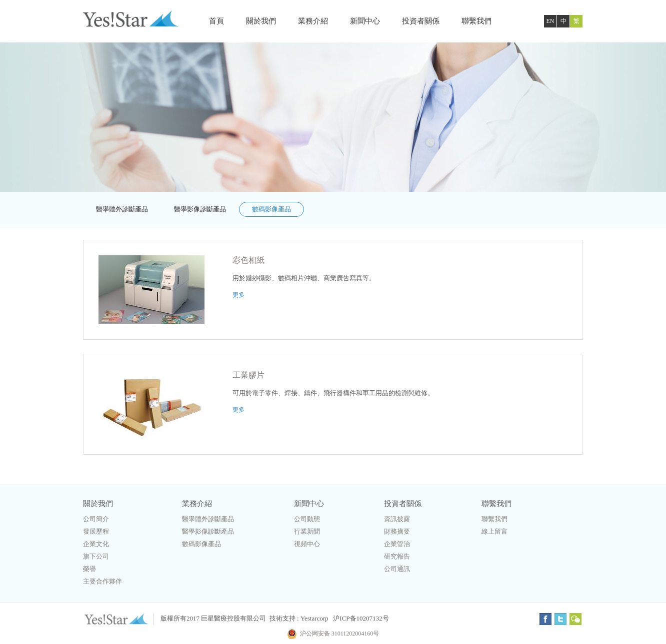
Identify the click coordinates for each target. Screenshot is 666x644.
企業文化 (96, 544)
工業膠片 (248, 375)
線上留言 (494, 531)
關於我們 (261, 21)
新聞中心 (365, 21)
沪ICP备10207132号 (361, 618)
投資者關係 (421, 21)
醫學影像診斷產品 (200, 209)
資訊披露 (397, 519)
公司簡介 (96, 519)
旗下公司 (96, 556)
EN (550, 21)
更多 (238, 295)
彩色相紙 (248, 260)
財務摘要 (397, 531)
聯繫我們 (476, 21)
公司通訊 (397, 569)
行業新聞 (307, 531)
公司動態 (307, 519)
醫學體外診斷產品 (122, 209)
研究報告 (397, 556)
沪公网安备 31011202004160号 (333, 634)
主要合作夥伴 (102, 581)
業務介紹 (313, 21)
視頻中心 (307, 544)
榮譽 (89, 569)
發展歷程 (96, 531)
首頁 (216, 21)
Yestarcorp (314, 618)
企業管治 (397, 544)
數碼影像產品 (271, 209)
